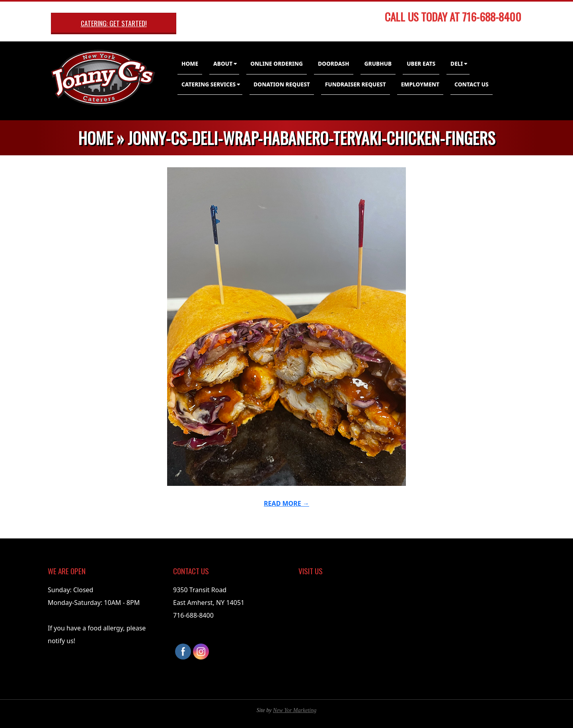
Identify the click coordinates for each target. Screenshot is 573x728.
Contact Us (472, 84)
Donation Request (282, 84)
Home (190, 64)
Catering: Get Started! (114, 23)
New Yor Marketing (295, 710)
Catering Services (209, 84)
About (223, 64)
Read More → (286, 503)
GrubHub (378, 64)
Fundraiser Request (356, 84)
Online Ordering (277, 64)
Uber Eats (421, 64)
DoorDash (334, 64)
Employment (420, 84)
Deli (457, 64)
